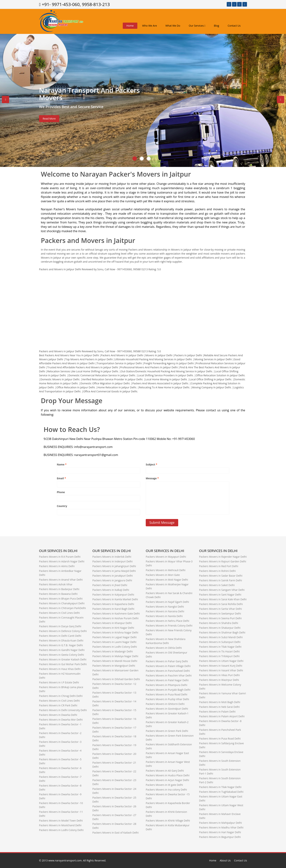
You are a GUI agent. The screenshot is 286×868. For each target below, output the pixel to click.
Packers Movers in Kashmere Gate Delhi (116, 614)
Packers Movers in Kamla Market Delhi (115, 599)
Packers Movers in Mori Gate (163, 575)
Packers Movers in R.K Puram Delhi (60, 557)
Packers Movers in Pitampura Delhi (166, 685)
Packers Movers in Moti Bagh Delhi (220, 702)
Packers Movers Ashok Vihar (56, 584)
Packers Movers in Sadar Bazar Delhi (221, 576)
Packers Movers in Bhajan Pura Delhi (61, 599)
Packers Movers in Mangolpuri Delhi (114, 666)
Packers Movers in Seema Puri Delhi (220, 618)
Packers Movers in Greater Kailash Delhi (63, 659)
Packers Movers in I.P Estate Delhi (59, 682)
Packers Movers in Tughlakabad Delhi (221, 792)
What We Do (173, 26)
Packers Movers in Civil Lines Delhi (59, 613)
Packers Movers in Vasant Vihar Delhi (221, 670)
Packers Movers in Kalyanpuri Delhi (113, 595)
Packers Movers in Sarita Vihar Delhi (221, 609)
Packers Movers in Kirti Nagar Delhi (113, 628)
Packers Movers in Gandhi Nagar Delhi (62, 650)
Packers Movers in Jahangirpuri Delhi (114, 566)
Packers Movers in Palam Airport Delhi (222, 716)
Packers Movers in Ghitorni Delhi (165, 704)
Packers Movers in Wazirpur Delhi (219, 680)
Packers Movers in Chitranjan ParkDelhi (62, 608)
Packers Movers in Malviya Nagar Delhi (115, 656)
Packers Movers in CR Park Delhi (58, 705)
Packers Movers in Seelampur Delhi (220, 614)
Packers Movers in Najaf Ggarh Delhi (167, 602)
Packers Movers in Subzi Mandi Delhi (221, 637)
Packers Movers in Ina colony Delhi (166, 790)
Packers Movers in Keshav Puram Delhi (116, 618)
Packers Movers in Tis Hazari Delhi (219, 651)
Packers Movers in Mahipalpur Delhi (221, 823)
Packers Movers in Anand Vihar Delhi (61, 580)
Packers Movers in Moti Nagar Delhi (167, 580)
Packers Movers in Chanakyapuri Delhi (62, 603)
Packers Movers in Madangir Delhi (113, 651)
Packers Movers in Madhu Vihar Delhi (221, 827)
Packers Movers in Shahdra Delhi (219, 623)
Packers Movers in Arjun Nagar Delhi (167, 780)
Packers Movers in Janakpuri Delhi (113, 576)
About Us (225, 860)
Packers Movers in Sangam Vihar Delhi (222, 590)
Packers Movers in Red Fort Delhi (219, 566)
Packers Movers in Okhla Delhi (164, 648)
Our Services (197, 26)
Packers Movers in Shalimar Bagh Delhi (222, 632)
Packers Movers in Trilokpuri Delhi (219, 656)
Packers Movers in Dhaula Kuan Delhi (61, 640)
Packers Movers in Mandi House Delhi (115, 661)
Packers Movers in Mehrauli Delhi (166, 570)
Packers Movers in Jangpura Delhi (112, 580)
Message (152, 478)
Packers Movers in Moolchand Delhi (60, 825)
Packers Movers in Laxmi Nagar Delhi (114, 642)
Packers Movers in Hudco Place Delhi (168, 775)
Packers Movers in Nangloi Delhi (165, 607)
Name (62, 464)
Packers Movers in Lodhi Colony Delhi (61, 830)
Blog (217, 26)
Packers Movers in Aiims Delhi (57, 566)
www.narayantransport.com (65, 860)
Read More (49, 119)
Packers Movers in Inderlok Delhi (112, 557)
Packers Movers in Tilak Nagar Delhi (220, 647)
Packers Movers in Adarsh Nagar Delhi (62, 561)
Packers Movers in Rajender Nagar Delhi (223, 557)
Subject (151, 464)
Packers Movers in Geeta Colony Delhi (61, 655)
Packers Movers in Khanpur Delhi (112, 623)
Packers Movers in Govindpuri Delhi (167, 709)
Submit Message (162, 522)
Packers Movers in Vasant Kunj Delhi (221, 666)
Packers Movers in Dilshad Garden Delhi (116, 679)
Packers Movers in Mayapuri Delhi (166, 557)
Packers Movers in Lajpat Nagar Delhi (115, 637)
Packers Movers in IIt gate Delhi (164, 785)
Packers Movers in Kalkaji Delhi (111, 590)
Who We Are (150, 26)
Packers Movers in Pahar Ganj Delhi (167, 661)
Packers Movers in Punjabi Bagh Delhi (168, 690)
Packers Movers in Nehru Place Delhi (167, 621)
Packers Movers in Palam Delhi (217, 712)
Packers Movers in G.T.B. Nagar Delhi (61, 645)
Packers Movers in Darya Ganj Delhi (60, 626)
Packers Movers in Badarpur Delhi (59, 589)
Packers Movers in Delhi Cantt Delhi (60, 636)
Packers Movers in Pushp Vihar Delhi (167, 699)
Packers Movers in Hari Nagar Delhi (220, 832)
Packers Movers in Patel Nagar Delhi (167, 680)
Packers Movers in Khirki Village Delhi (168, 821)
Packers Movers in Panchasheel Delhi (168, 671)
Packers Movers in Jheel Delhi (110, 585)
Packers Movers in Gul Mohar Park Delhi (63, 664)
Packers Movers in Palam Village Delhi (168, 666)
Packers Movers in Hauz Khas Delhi (60, 669)
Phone (61, 492)
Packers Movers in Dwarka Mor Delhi (61, 720)
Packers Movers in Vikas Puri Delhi (220, 675)
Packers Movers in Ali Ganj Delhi (165, 771)
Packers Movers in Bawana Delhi (58, 594)
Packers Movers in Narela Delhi (164, 616)
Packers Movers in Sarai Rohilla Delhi (221, 604)
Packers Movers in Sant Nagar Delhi (220, 595)
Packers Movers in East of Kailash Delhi (116, 833)
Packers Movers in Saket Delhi (217, 585)
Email (61, 478)
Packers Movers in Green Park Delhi (167, 731)
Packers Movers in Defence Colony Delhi (63, 631)
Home (130, 26)
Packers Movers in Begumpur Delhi (220, 837)
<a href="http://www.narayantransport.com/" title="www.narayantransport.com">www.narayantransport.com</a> (143, 308)
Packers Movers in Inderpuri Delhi (113, 561)
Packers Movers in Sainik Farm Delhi (221, 580)
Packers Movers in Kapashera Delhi (113, 604)
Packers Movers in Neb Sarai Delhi (219, 707)
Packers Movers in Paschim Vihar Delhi (169, 675)
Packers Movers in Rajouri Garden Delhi (223, 561)
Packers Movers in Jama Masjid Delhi (114, 571)
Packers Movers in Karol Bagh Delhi (113, 609)
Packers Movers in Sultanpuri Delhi (220, 642)
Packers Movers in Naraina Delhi (165, 611)
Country (62, 506)
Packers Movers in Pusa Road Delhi (167, 694)
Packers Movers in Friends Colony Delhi (169, 626)
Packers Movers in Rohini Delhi (217, 571)
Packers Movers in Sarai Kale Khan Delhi (223, 599)
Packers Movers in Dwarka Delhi (58, 715)
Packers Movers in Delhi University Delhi (63, 710)
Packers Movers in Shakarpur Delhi (220, 628)
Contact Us (234, 26)
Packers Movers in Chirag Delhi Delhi (61, 696)
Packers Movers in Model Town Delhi (61, 821)
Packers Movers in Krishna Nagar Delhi (115, 632)
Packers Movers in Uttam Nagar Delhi (221, 661)
